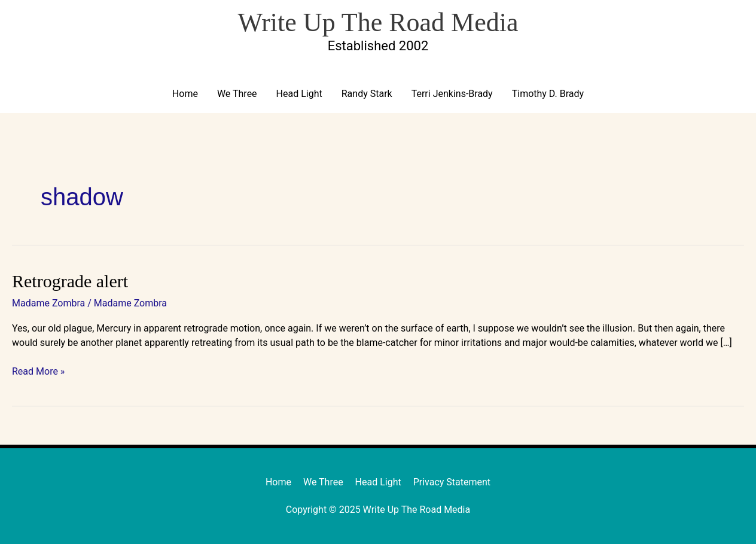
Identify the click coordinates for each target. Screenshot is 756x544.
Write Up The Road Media (378, 22)
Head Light (299, 94)
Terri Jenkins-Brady (452, 94)
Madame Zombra (48, 303)
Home (185, 94)
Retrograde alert (70, 281)
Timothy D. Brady (548, 94)
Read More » (38, 371)
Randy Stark (367, 94)
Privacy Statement (452, 482)
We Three (237, 94)
